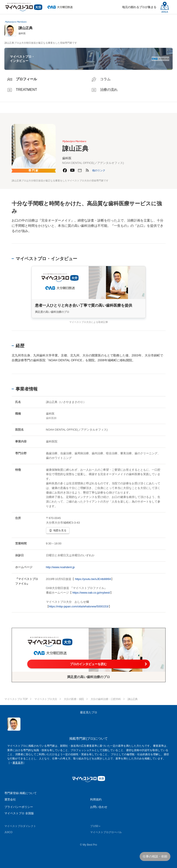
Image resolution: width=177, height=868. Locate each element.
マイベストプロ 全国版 (19, 813)
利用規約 (96, 799)
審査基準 (18, 763)
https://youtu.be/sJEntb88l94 (93, 579)
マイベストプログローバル (106, 832)
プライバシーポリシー (19, 807)
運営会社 (10, 799)
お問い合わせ (99, 807)
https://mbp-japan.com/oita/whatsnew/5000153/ (79, 606)
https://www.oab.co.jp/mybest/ (91, 593)
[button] (99, 170)
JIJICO (8, 832)
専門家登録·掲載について (21, 793)
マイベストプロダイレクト (20, 826)
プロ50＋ (96, 826)
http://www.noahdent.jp (60, 567)
